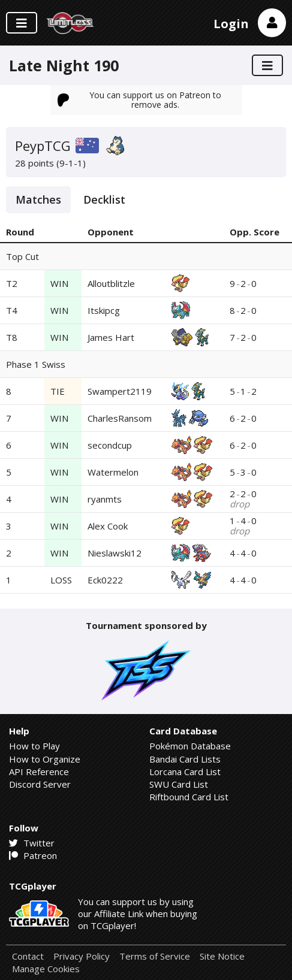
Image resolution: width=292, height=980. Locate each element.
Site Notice (222, 956)
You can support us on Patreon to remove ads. (140, 100)
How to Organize (45, 759)
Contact (28, 956)
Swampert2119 (120, 391)
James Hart (111, 337)
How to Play (34, 746)
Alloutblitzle (111, 283)
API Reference (39, 772)
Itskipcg (104, 310)
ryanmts (105, 499)
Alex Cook (108, 526)
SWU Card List (179, 784)
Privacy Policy (82, 956)
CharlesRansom (120, 418)
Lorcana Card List (185, 772)
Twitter (32, 843)
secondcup (110, 445)
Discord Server (40, 784)
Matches (38, 199)
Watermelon (113, 472)
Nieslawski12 (115, 553)
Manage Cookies (46, 969)
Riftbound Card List (189, 797)
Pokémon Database (190, 746)
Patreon (33, 855)
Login (231, 24)
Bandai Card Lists (185, 759)
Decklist (104, 199)
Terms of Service (155, 956)
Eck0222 (105, 580)
